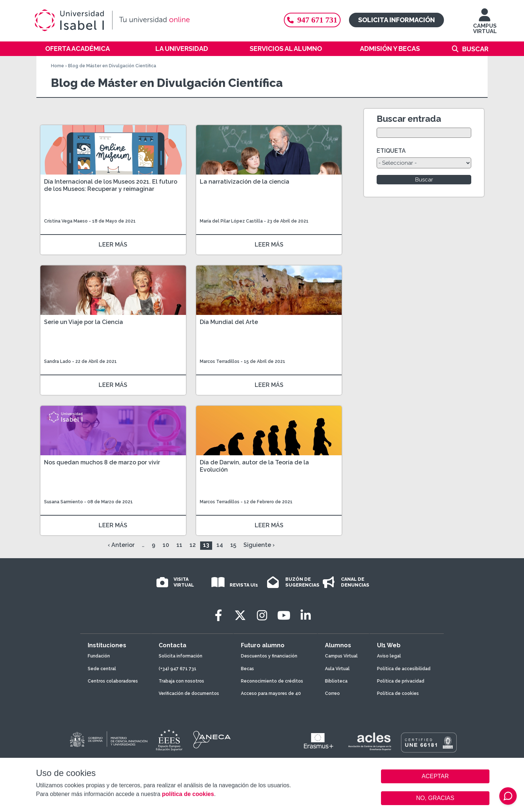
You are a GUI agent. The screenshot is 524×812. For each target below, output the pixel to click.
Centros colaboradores (113, 681)
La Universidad (182, 49)
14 (220, 545)
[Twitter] (240, 615)
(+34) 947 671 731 (178, 669)
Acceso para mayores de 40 (271, 693)
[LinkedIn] (306, 615)
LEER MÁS (113, 245)
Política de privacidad (401, 681)
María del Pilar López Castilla (231, 221)
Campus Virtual (341, 656)
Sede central (102, 669)
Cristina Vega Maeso (66, 221)
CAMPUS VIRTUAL (485, 25)
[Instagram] (262, 615)
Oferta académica (78, 49)
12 (193, 545)
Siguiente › (259, 545)
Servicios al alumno (286, 49)
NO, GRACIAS (435, 798)
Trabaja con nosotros (181, 681)
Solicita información (396, 20)
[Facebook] (218, 615)
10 (166, 545)
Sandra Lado (57, 361)
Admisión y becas (390, 49)
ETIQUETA (391, 151)
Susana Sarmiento (63, 502)
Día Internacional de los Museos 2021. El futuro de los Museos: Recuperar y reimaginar (111, 185)
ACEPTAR (435, 776)
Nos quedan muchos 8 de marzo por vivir (102, 462)
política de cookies (188, 794)
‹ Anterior (121, 545)
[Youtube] (284, 615)
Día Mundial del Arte (229, 322)
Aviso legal (389, 656)
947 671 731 (312, 20)
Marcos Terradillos (220, 361)
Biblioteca (336, 681)
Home (57, 66)
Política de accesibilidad (404, 669)
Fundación (99, 656)
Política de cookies (398, 693)
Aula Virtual (337, 669)
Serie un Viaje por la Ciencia (84, 322)
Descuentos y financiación (269, 656)
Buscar (475, 49)
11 (179, 545)
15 (233, 545)
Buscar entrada (409, 119)
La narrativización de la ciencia (245, 182)
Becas (247, 669)
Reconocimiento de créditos (272, 681)
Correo (332, 693)
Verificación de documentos (189, 693)
